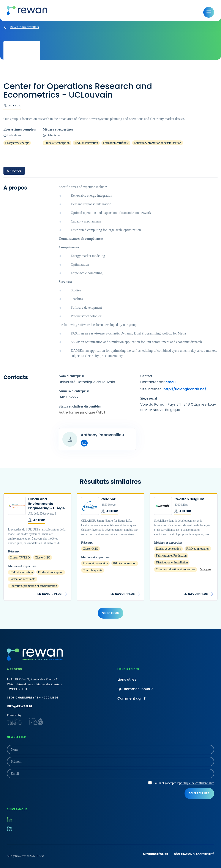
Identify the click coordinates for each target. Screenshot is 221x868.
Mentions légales (155, 854)
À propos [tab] (14, 171)
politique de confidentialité (197, 783)
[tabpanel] (110, 317)
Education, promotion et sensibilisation (157, 143)
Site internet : (173, 389)
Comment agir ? (132, 698)
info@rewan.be (20, 706)
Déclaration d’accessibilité (194, 854)
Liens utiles (127, 679)
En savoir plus (52, 594)
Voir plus (206, 569)
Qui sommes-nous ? (135, 689)
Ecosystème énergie (17, 143)
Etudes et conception (57, 143)
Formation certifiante (116, 143)
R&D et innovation (86, 143)
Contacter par (158, 382)
